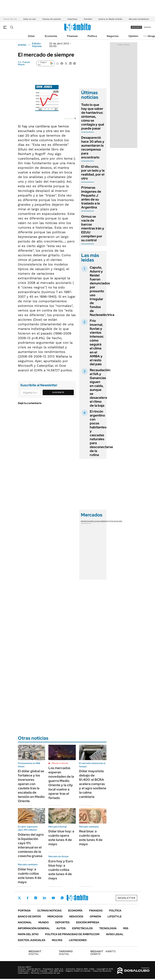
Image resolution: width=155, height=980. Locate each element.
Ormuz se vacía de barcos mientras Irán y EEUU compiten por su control (93, 228)
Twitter (20, 898)
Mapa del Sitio (28, 934)
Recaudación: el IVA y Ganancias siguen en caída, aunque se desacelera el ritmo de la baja (100, 388)
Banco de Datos (29, 916)
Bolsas (95, 521)
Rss (126, 928)
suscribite (136, 27)
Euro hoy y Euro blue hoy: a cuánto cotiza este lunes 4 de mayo (61, 870)
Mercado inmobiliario (139, 19)
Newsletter (147, 36)
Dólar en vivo (30, 19)
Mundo (44, 922)
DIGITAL (36, 953)
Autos (61, 928)
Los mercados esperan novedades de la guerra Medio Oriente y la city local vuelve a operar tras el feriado (61, 783)
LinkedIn (44, 898)
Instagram (36, 898)
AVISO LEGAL (115, 934)
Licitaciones (78, 940)
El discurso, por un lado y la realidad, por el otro (93, 172)
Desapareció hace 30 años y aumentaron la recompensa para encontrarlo (93, 147)
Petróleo (88, 19)
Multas (57, 940)
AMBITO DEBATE (103, 953)
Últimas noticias (49, 911)
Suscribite (58, 392)
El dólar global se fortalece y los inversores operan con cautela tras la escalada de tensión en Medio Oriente (31, 786)
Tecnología (108, 928)
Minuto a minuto (60, 763)
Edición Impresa (88, 922)
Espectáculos (82, 928)
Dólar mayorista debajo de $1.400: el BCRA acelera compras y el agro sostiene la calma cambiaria (93, 784)
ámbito (22, 45)
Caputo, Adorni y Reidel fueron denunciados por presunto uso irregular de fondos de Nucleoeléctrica (102, 291)
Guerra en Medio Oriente (110, 19)
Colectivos (72, 19)
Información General (34, 928)
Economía (51, 36)
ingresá (147, 27)
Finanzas (72, 36)
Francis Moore (24, 63)
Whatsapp (62, 898)
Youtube (53, 898)
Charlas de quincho (52, 19)
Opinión (133, 36)
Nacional (25, 922)
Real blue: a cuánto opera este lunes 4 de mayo (91, 838)
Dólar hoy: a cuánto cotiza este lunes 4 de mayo (30, 876)
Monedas (86, 521)
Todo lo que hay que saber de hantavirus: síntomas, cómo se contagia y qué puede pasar (93, 117)
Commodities (106, 521)
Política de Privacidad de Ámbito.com (72, 934)
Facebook (28, 898)
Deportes (62, 922)
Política (92, 36)
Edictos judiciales (32, 940)
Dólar (31, 36)
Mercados (55, 916)
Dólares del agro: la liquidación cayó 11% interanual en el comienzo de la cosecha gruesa (31, 845)
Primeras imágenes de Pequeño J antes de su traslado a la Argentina (91, 197)
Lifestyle (115, 916)
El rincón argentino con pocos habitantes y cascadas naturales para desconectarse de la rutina (101, 433)
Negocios (113, 36)
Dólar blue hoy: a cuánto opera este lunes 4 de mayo (61, 838)
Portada (24, 911)
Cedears (118, 521)
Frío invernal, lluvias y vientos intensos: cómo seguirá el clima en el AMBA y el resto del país (97, 342)
